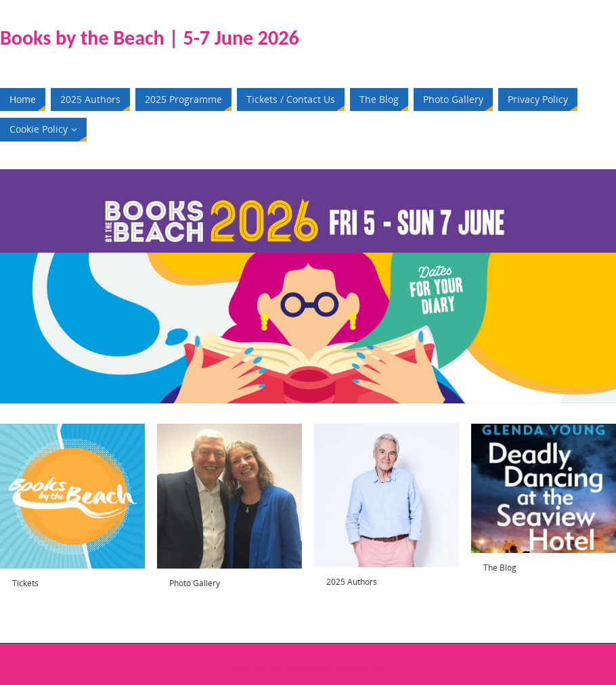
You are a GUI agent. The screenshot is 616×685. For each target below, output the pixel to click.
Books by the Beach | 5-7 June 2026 (150, 38)
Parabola (304, 669)
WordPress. (360, 669)
